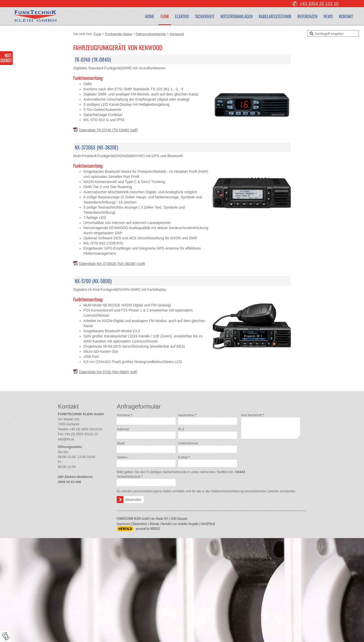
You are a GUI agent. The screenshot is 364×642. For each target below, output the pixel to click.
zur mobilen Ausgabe (186, 523)
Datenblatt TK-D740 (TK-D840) (108, 130)
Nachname (187, 415)
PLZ (181, 429)
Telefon (122, 457)
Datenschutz (140, 523)
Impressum (123, 523)
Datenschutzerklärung (227, 491)
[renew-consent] (6, 636)
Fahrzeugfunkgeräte (151, 34)
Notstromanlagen (237, 16)
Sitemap (154, 523)
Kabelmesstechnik (275, 16)
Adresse (123, 429)
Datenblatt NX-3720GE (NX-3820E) (112, 264)
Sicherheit (205, 16)
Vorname (125, 415)
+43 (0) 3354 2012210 (86, 429)
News (328, 16)
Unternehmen (188, 443)
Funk (165, 16)
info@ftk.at (66, 439)
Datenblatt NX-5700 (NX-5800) (108, 372)
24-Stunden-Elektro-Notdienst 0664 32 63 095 (6, 58)
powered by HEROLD (148, 528)
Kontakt (346, 16)
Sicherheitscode (130, 477)
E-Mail (184, 457)
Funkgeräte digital (118, 34)
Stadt (121, 443)
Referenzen (307, 16)
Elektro (182, 16)
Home (150, 16)
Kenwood (177, 34)
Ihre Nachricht (253, 415)
